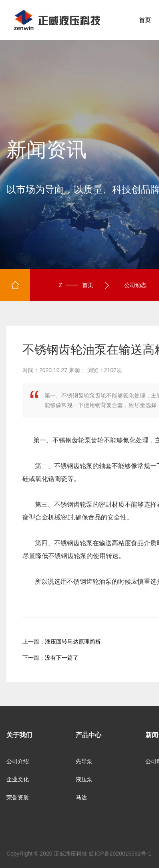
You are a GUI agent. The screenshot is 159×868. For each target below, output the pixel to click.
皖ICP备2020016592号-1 (120, 854)
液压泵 (84, 779)
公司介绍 (18, 761)
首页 (145, 20)
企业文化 (18, 779)
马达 (81, 797)
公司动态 (135, 285)
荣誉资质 (18, 797)
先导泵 (84, 761)
